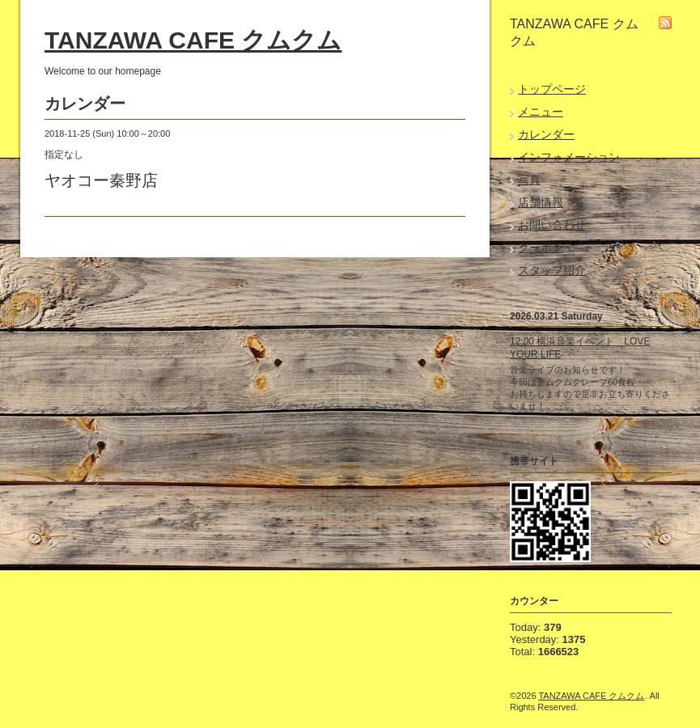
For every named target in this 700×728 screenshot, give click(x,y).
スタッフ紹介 (552, 270)
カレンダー (546, 134)
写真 (529, 180)
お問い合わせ (552, 225)
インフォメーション (569, 157)
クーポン (541, 248)
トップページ (552, 89)
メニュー (541, 112)
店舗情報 (541, 202)
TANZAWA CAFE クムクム (193, 40)
